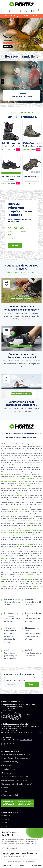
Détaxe (4, 792)
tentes (16, 549)
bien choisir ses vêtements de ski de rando (22, 530)
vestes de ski (22, 495)
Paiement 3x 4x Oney (10, 762)
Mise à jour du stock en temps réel (15, 777)
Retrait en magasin (9, 769)
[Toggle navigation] (4, 11)
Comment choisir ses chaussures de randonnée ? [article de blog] (22, 308)
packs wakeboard (33, 523)
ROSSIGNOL (25, 479)
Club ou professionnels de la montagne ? (17, 784)
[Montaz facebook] (8, 744)
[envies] (21, 11)
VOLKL (33, 479)
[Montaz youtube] (11, 744)
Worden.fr (37, 588)
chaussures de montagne (25, 544)
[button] (9, 11)
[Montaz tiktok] (2, 744)
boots (32, 483)
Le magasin (6, 815)
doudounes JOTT (22, 574)
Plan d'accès (6, 711)
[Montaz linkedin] (14, 744)
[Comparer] (18, 131)
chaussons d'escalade (9, 570)
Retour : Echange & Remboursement (15, 758)
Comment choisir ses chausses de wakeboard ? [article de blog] (22, 403)
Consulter (15, 246)
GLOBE (4, 586)
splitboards (25, 483)
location (17, 560)
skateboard (28, 579)
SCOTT (15, 481)
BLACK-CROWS (6, 481)
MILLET (26, 556)
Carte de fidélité (7, 766)
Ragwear (31, 574)
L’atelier (4, 823)
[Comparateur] (27, 11)
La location (6, 826)
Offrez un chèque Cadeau (11, 795)
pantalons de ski (13, 500)
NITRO (28, 486)
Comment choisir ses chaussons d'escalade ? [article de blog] (21, 356)
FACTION (39, 479)
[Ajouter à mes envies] (18, 125)
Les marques (6, 819)
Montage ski (6, 773)
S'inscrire (32, 684)
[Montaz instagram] (5, 744)
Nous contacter (26, 739)
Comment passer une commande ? (15, 780)
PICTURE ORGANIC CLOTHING (19, 509)
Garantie (5, 788)
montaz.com (17, 728)
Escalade (13, 518)
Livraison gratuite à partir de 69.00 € (15, 754)
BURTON (19, 486)
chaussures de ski (15, 476)
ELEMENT (34, 584)
